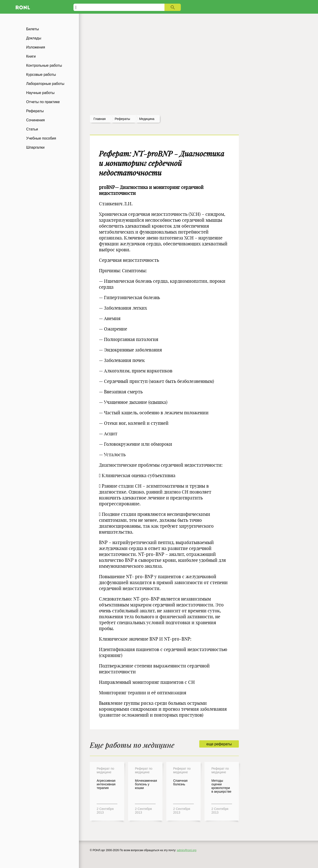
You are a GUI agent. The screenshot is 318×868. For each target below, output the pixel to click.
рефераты (122, 119)
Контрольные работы (44, 65)
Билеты (33, 29)
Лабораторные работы (45, 84)
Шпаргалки (35, 147)
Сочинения (35, 120)
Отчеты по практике (43, 102)
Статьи (32, 129)
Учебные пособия (41, 138)
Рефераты (35, 111)
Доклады (34, 38)
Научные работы (40, 93)
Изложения (36, 47)
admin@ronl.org (187, 850)
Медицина (147, 119)
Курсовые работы (41, 75)
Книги (31, 56)
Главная (100, 119)
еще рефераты (219, 744)
